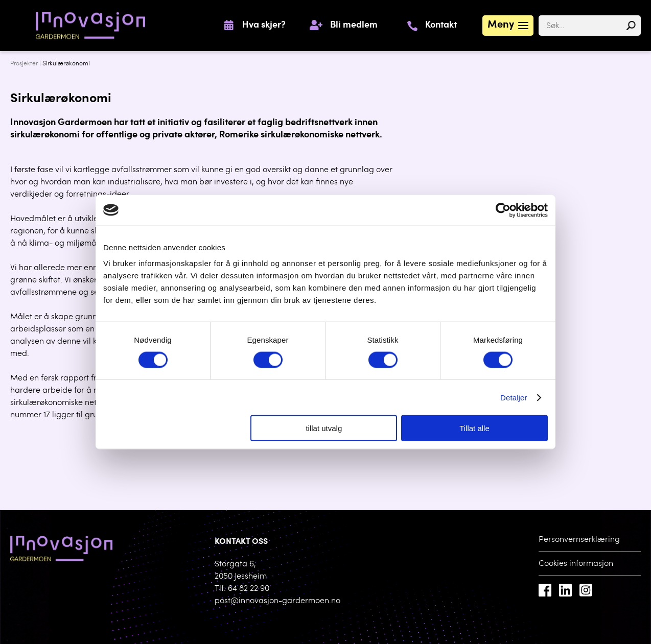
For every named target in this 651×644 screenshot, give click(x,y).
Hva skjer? (264, 26)
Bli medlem (354, 26)
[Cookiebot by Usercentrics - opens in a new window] (503, 210)
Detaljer (514, 397)
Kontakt (441, 26)
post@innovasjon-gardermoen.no (277, 601)
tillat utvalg (324, 428)
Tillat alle (474, 428)
